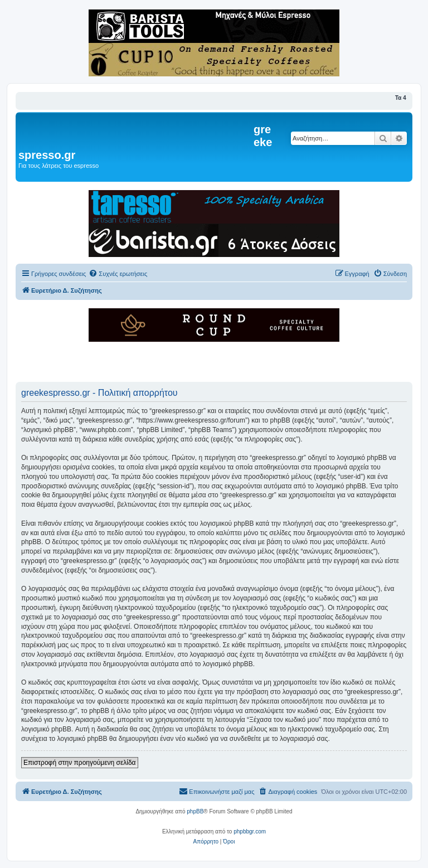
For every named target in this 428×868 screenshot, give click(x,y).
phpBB (195, 811)
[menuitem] (118, 274)
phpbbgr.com (250, 831)
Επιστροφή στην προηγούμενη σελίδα (80, 763)
